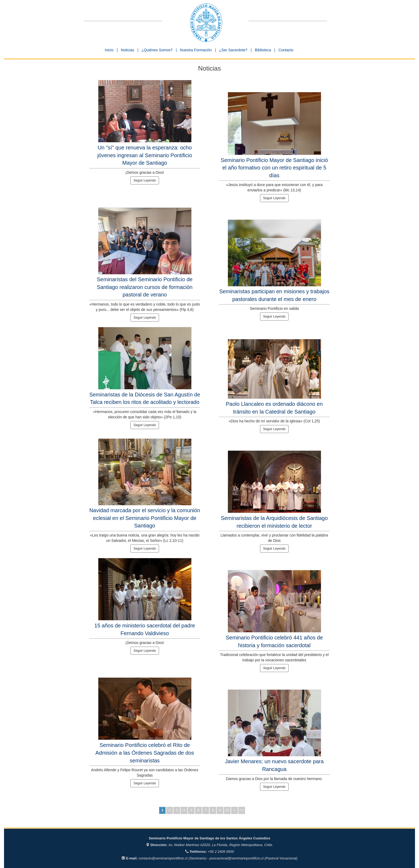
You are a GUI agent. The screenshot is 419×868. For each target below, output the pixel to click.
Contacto (286, 50)
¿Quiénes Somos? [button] (157, 50)
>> (242, 810)
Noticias (127, 50)
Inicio (109, 50)
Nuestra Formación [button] (196, 50)
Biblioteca (263, 50)
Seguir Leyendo (145, 180)
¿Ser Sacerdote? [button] (233, 50)
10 (227, 810)
